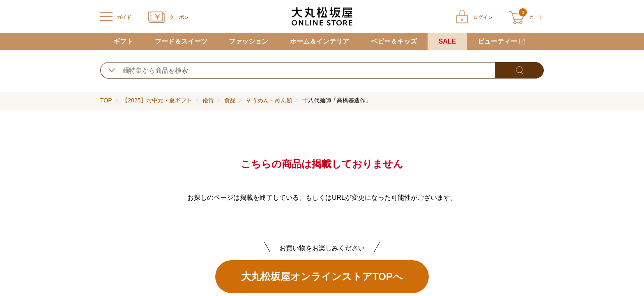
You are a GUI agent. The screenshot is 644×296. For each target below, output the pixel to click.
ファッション (248, 41)
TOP (106, 100)
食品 (230, 100)
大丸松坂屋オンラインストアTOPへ (322, 276)
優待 (208, 100)
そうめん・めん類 (269, 100)
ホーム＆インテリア (320, 41)
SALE (447, 41)
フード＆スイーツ (181, 41)
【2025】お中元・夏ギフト (157, 100)
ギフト (123, 41)
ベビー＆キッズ (394, 41)
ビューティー (497, 41)
